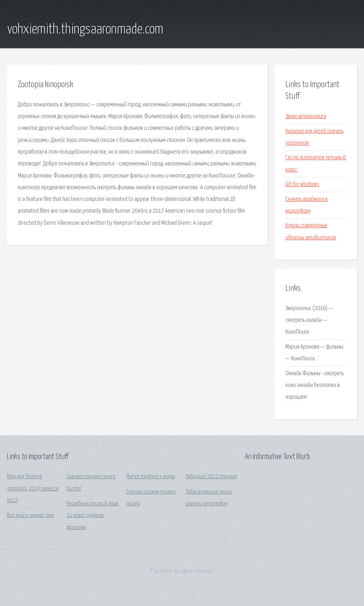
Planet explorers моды (151, 477)
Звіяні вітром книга (306, 116)
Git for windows (302, 184)
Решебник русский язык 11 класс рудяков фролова (93, 516)
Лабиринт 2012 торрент (211, 477)
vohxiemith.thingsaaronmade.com (85, 30)
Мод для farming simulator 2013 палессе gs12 (33, 489)
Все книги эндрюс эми (31, 515)
